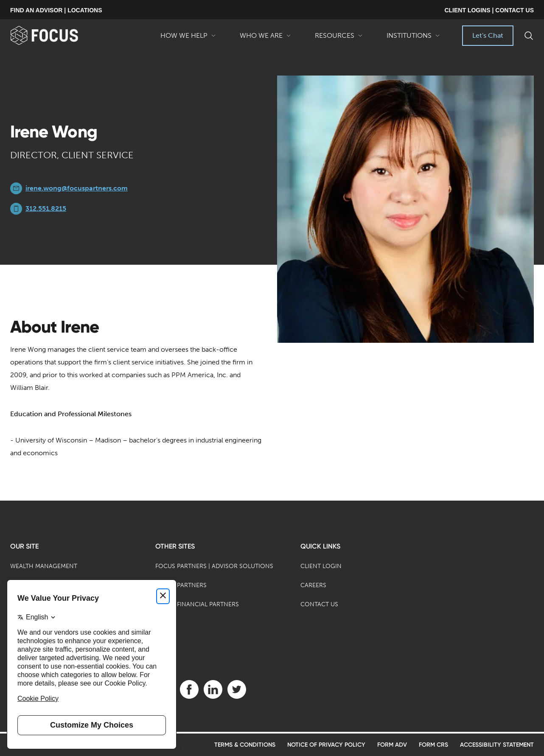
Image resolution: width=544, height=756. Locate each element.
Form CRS (433, 745)
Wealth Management (44, 566)
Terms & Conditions (245, 745)
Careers (313, 585)
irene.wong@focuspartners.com (77, 188)
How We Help (188, 39)
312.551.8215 (46, 209)
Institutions (413, 39)
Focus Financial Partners (197, 604)
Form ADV (392, 745)
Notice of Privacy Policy (326, 745)
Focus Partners (181, 585)
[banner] (58, 35)
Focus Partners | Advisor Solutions (214, 566)
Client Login (321, 566)
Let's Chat (488, 35)
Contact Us (319, 604)
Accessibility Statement (497, 745)
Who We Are (265, 39)
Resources (339, 39)
